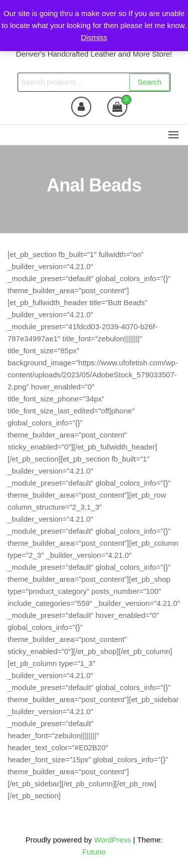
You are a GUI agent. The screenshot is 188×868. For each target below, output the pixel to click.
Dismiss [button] (94, 37)
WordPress (113, 840)
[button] (173, 135)
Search (149, 82)
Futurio (94, 852)
